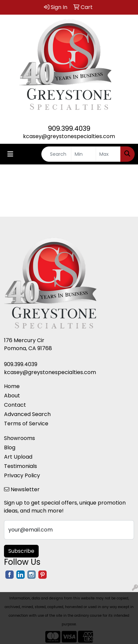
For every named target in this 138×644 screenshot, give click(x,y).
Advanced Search (27, 414)
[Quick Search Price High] (108, 154)
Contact (15, 405)
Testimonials (20, 466)
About (12, 396)
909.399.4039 (69, 128)
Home (12, 386)
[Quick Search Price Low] (83, 154)
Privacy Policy (22, 475)
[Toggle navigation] (10, 154)
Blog (10, 447)
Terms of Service (26, 424)
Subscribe (21, 551)
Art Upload (18, 457)
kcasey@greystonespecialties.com (69, 136)
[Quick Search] (56, 154)
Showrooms (19, 438)
